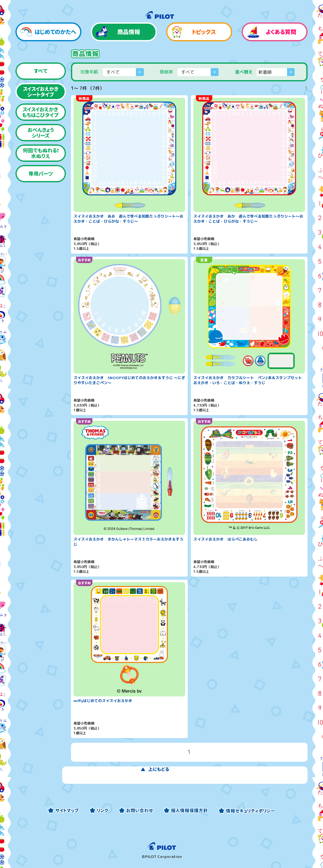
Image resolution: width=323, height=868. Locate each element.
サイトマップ (63, 810)
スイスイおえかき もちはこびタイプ (41, 128)
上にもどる (189, 790)
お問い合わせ (136, 810)
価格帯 (166, 87)
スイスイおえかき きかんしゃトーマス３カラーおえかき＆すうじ (128, 557)
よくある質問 (275, 47)
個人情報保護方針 (186, 810)
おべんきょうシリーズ (41, 148)
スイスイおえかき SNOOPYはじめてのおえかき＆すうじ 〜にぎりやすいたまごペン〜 (129, 395)
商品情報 (124, 47)
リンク (99, 810)
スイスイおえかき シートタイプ (41, 107)
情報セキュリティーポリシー (247, 810)
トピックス (199, 47)
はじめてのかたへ (48, 47)
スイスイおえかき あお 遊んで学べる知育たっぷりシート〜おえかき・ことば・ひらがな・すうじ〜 (128, 234)
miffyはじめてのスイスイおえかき (103, 716)
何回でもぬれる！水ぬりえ (41, 169)
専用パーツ (41, 189)
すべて (41, 87)
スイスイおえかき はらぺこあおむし (226, 555)
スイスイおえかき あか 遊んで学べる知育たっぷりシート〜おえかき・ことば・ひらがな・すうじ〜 (248, 234)
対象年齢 (89, 87)
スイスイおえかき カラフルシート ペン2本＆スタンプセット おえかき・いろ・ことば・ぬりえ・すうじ (249, 395)
